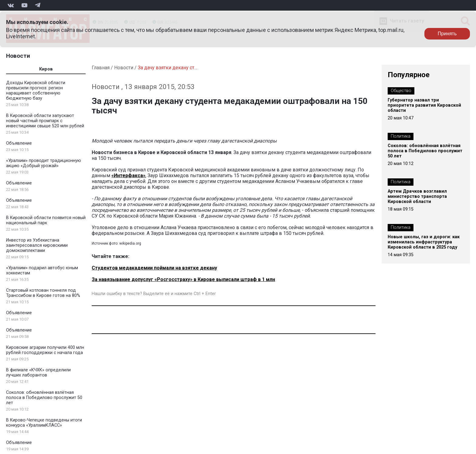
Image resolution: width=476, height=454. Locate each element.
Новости (18, 56)
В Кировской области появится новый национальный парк (46, 220)
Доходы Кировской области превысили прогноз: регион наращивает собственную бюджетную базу (36, 91)
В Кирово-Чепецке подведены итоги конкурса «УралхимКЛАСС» (44, 423)
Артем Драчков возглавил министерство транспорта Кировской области (417, 196)
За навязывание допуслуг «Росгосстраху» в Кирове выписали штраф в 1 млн (183, 279)
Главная (101, 68)
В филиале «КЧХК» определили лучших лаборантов (38, 373)
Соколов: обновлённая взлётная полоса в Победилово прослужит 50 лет (44, 398)
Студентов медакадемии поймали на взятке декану (154, 268)
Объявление (19, 143)
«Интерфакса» (128, 175)
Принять (447, 34)
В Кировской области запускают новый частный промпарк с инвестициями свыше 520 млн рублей (45, 121)
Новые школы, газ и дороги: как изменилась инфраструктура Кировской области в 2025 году (424, 242)
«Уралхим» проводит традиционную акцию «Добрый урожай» (44, 163)
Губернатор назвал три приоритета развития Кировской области (424, 105)
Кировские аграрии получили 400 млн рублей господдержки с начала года (45, 350)
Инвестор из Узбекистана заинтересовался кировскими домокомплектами (37, 245)
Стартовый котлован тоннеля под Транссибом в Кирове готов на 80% (43, 293)
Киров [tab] (46, 69)
